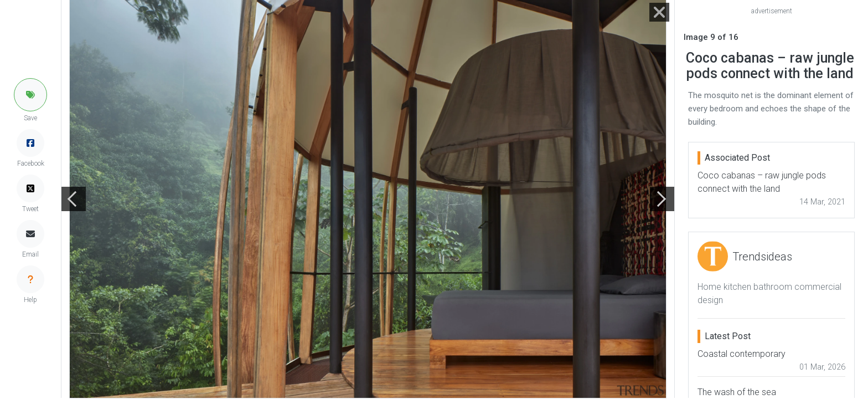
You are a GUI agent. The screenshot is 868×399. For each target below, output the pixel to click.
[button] (30, 95)
